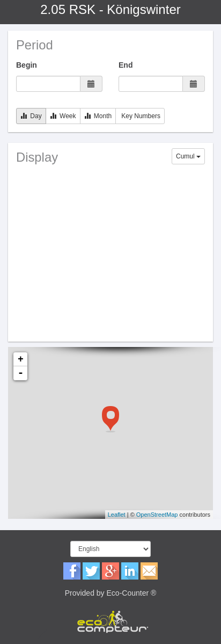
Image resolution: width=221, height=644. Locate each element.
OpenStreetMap (157, 515)
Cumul (188, 156)
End (126, 65)
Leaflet (117, 515)
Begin (27, 65)
